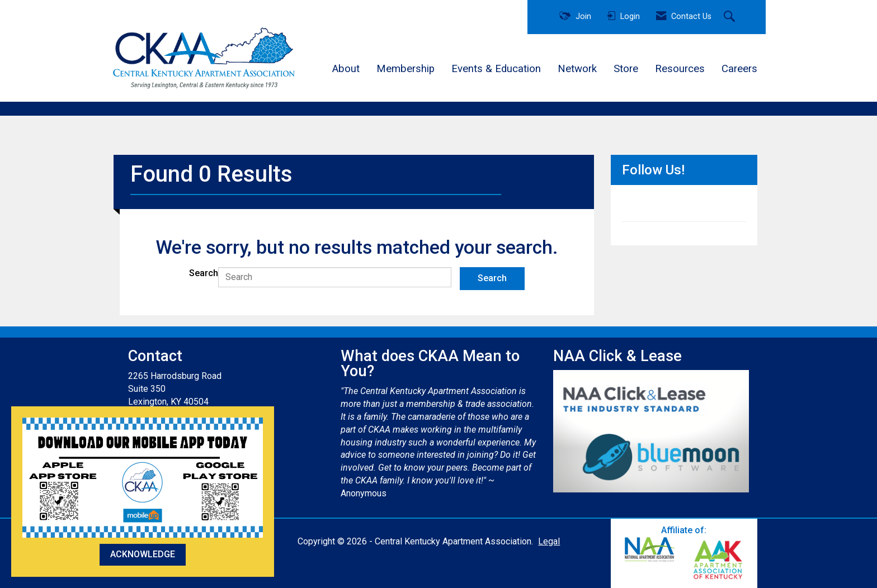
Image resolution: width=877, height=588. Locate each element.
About (346, 69)
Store (626, 69)
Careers (739, 69)
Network (577, 69)
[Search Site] (731, 17)
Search (204, 273)
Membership (406, 69)
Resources (680, 69)
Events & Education (496, 69)
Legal (549, 541)
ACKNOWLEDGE (143, 554)
